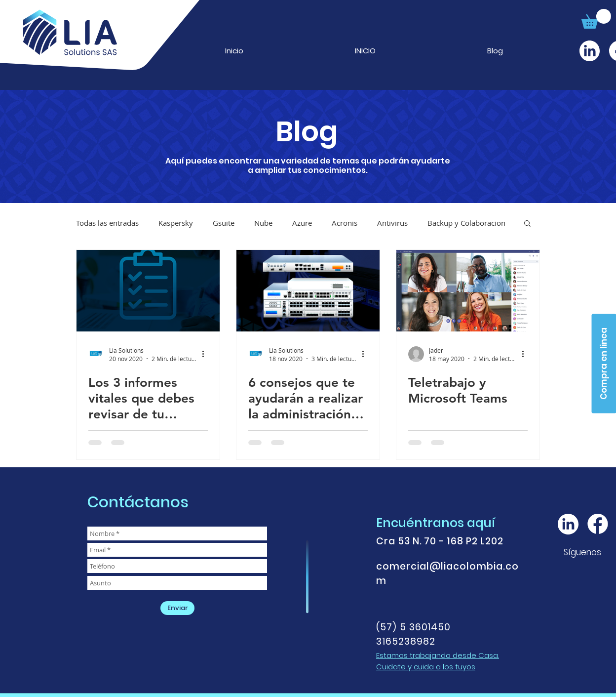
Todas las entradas (107, 223)
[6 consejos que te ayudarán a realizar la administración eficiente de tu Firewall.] (308, 291)
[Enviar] (177, 608)
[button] (596, 19)
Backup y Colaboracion (466, 223)
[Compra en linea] (604, 363)
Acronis (345, 223)
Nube (263, 223)
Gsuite (224, 223)
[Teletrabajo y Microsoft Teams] (468, 291)
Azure (302, 223)
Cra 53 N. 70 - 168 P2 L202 (440, 541)
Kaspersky (176, 223)
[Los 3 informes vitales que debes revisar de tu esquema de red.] (148, 291)
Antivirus (392, 223)
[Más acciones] (206, 354)
